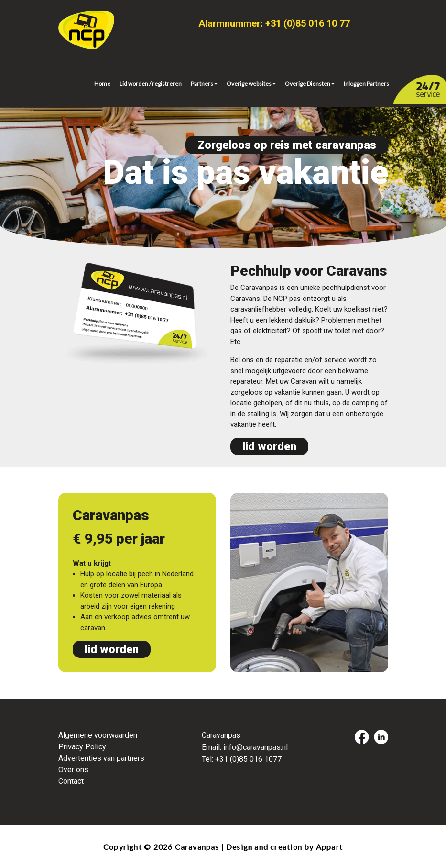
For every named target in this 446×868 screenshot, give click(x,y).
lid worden (269, 446)
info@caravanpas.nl (256, 747)
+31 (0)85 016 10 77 (308, 23)
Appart (329, 847)
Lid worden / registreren (151, 83)
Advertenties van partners (101, 758)
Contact (71, 781)
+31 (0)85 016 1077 (248, 759)
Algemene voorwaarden (98, 735)
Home (102, 83)
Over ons (73, 770)
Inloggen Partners (366, 83)
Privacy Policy (82, 747)
